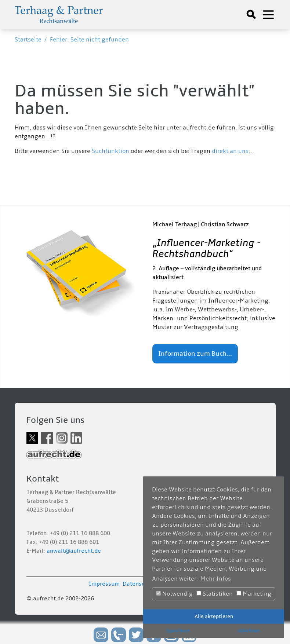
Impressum (104, 584)
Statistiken (215, 594)
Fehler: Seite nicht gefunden (89, 40)
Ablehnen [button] (249, 631)
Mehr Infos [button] (216, 579)
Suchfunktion (110, 151)
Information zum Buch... (195, 354)
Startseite (28, 40)
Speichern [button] (178, 631)
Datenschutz (139, 584)
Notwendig (174, 594)
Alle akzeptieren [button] (214, 616)
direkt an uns (230, 151)
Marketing (254, 594)
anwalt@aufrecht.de (74, 551)
